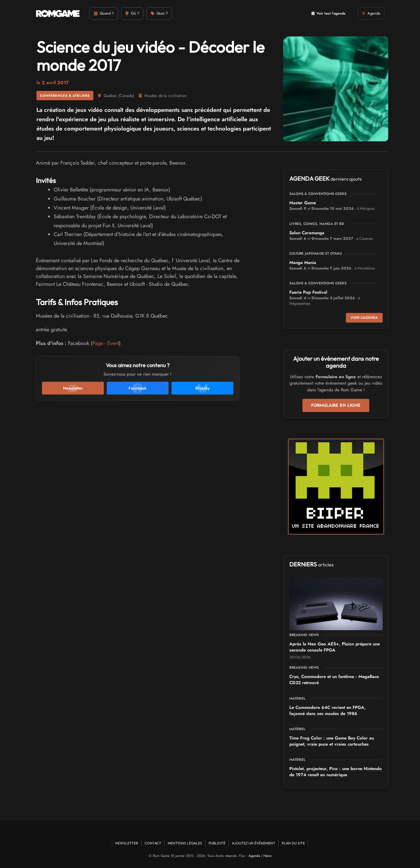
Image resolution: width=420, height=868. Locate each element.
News (267, 856)
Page (98, 343)
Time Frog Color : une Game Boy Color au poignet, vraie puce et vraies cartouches (332, 741)
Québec (110, 96)
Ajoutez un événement (254, 843)
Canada (126, 96)
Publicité (217, 843)
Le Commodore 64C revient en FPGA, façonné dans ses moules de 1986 (328, 711)
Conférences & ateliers (65, 96)
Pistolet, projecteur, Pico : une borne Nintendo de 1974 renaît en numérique (336, 772)
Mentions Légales (185, 843)
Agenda (254, 856)
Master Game (303, 203)
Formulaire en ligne (336, 405)
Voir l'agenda (364, 318)
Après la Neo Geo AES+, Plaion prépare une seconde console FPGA (335, 647)
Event (113, 343)
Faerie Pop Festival (308, 292)
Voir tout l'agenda (328, 13)
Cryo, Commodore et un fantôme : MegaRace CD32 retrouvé (334, 680)
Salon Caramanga (307, 233)
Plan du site (293, 843)
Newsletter (127, 843)
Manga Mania (303, 263)
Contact (153, 843)
